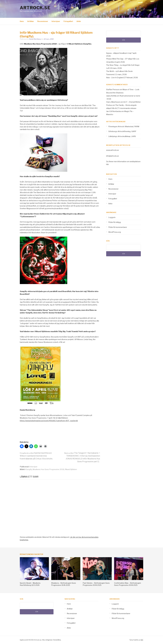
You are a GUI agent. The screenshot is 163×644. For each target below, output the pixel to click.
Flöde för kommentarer (118, 227)
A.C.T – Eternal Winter (132, 102)
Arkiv (79, 21)
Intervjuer (56, 21)
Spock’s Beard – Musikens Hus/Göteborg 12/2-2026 (30, 584)
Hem (22, 21)
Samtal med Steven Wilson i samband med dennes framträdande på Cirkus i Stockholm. (36, 456)
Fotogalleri (68, 21)
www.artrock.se (113, 150)
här (107, 164)
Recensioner (43, 21)
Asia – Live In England (115, 78)
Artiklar (31, 21)
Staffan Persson (113, 90)
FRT (142, 640)
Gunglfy (29, 469)
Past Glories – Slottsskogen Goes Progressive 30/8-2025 (96, 584)
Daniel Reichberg (35, 39)
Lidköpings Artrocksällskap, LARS (122, 136)
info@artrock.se (113, 156)
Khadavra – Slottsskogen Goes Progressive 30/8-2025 (64, 584)
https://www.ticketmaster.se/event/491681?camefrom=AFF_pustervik (49, 421)
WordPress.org (115, 232)
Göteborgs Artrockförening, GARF (122, 131)
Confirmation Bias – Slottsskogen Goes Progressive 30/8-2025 (128, 584)
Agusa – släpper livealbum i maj (119, 53)
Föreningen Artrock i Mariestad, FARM (124, 127)
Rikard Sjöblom (71, 469)
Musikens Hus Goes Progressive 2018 (48, 469)
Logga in (112, 217)
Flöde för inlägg (115, 222)
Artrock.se (35, 8)
